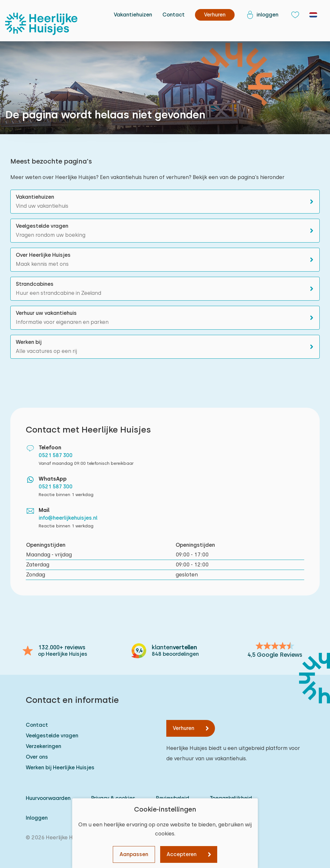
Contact (174, 15)
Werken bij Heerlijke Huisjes (60, 768)
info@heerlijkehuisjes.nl (68, 518)
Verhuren (184, 728)
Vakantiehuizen (133, 15)
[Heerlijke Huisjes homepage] (41, 24)
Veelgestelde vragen (52, 736)
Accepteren (182, 854)
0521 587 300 (56, 455)
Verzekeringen (44, 746)
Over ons (37, 757)
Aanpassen (134, 854)
